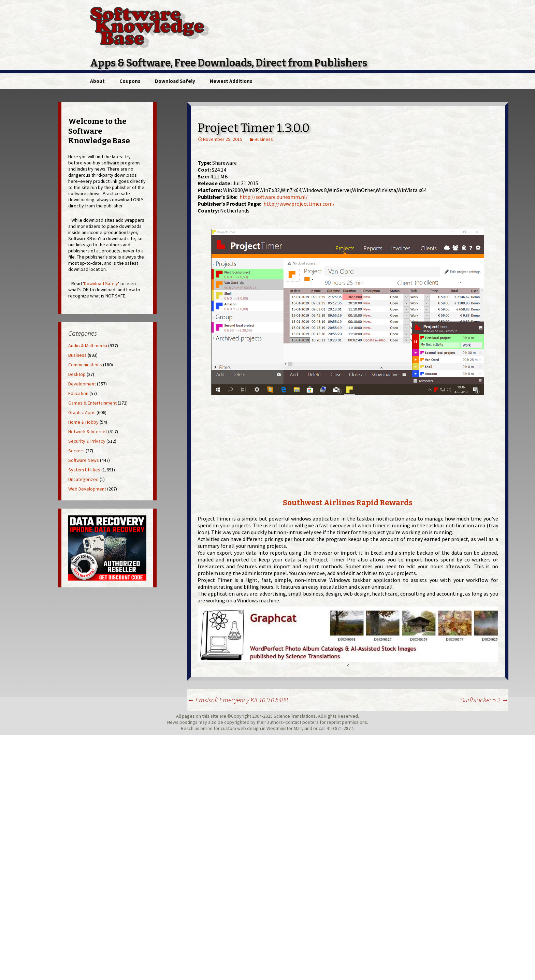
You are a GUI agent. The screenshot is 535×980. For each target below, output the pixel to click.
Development (82, 384)
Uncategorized (83, 479)
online (206, 728)
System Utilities (84, 470)
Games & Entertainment (92, 403)
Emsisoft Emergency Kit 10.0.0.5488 (237, 700)
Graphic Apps (82, 412)
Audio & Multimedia (88, 346)
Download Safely (175, 81)
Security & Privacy (87, 441)
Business (264, 139)
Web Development (87, 489)
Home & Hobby (83, 422)
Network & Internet (88, 432)
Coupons (130, 81)
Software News (84, 460)
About (97, 81)
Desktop (77, 374)
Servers (76, 451)
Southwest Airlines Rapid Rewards (348, 503)
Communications (85, 365)
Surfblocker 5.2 (485, 700)
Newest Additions (231, 81)
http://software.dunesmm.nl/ (274, 197)
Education (78, 393)
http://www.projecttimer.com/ (299, 204)
